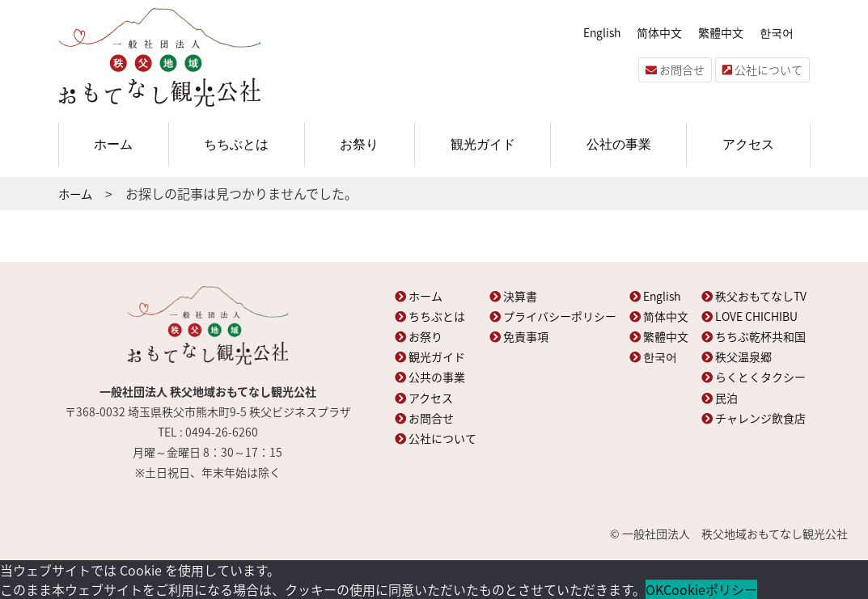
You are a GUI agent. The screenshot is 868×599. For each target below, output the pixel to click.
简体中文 (659, 32)
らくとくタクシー (754, 377)
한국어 (777, 32)
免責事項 (519, 336)
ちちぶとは (236, 144)
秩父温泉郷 (737, 356)
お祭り (359, 144)
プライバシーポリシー (553, 316)
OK (654, 589)
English (602, 32)
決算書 (513, 296)
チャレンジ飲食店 (754, 418)
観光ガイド (483, 144)
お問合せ (675, 70)
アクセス (748, 144)
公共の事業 (430, 377)
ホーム (113, 144)
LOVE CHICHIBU (749, 316)
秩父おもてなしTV (754, 296)
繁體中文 (721, 32)
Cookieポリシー (710, 589)
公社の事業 (619, 144)
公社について (762, 70)
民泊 (720, 398)
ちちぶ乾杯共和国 (754, 336)
